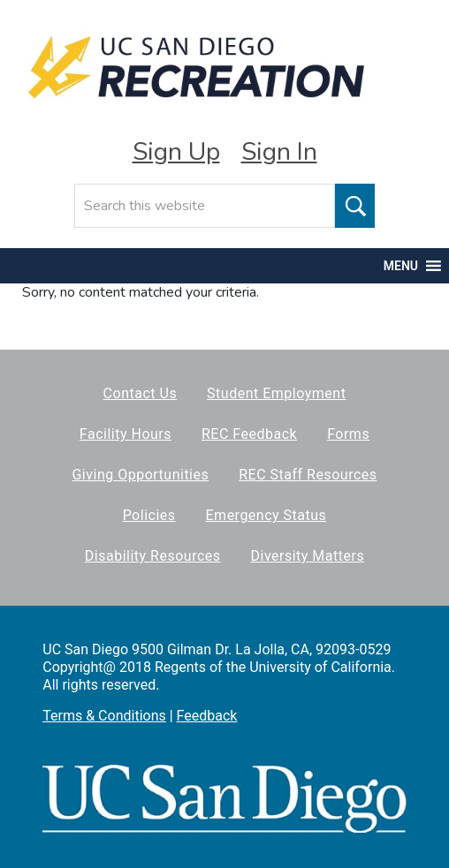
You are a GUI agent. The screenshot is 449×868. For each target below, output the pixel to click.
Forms (348, 434)
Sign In (279, 152)
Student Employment (276, 393)
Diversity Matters (308, 556)
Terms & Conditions (104, 716)
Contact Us (141, 393)
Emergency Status (266, 515)
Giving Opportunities (140, 475)
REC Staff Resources (308, 475)
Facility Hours (126, 434)
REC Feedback (249, 434)
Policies (149, 515)
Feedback (207, 716)
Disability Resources (153, 556)
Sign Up (176, 152)
